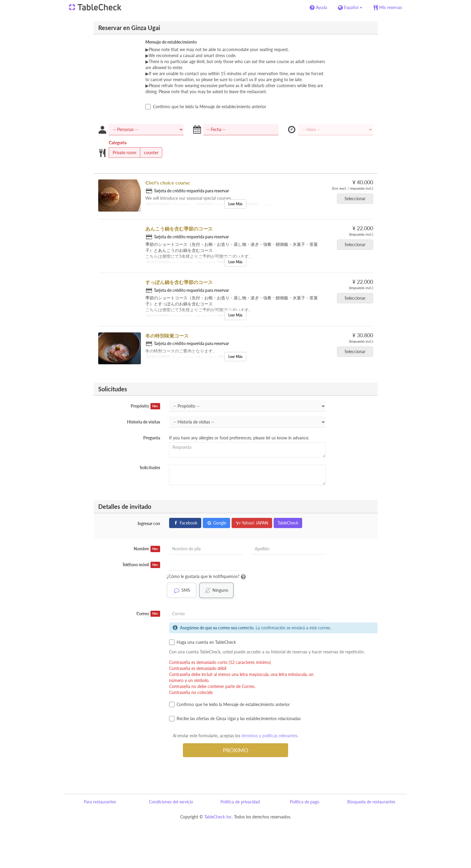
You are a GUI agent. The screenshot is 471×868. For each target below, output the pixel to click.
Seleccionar (357, 199)
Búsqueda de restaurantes (371, 802)
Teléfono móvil (141, 565)
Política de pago (305, 802)
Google (216, 523)
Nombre (147, 549)
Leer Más (235, 204)
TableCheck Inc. (219, 817)
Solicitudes (150, 468)
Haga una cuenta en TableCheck (202, 642)
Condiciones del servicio (171, 802)
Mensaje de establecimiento (171, 42)
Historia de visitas (144, 422)
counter (149, 153)
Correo (148, 614)
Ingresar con (149, 523)
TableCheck (288, 523)
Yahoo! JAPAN (252, 523)
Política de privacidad (240, 802)
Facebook (185, 523)
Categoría (118, 143)
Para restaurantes (100, 802)
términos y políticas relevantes (269, 736)
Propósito (145, 406)
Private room (123, 153)
